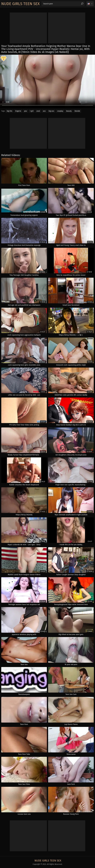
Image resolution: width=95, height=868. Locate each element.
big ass (51, 111)
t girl (32, 111)
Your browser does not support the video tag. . (47, 81)
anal (38, 111)
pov (26, 111)
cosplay (60, 111)
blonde (77, 111)
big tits (10, 111)
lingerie (18, 111)
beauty (69, 111)
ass (44, 111)
